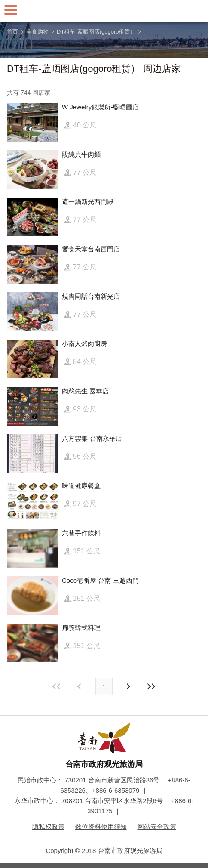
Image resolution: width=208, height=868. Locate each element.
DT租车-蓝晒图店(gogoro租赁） (96, 32)
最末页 (151, 686)
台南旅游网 (104, 11)
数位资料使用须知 (101, 826)
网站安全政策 (157, 826)
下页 (80, 686)
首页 (12, 32)
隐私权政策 (48, 826)
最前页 (57, 686)
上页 (128, 686)
